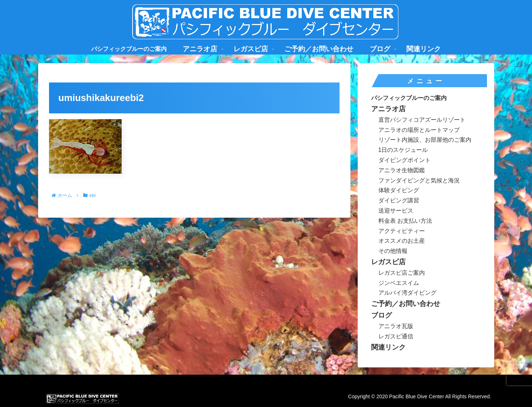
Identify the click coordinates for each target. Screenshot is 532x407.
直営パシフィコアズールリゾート (422, 120)
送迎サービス (396, 211)
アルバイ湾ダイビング (407, 293)
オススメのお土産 (402, 241)
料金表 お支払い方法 (405, 221)
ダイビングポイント (405, 160)
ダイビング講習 (399, 200)
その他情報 (393, 251)
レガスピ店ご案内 (402, 273)
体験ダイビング (399, 190)
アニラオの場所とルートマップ (419, 130)
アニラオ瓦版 (396, 326)
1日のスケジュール (403, 150)
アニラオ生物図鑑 (402, 170)
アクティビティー (402, 231)
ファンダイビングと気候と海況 (419, 180)
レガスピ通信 (396, 336)
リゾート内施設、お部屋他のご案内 (425, 140)
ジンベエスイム (399, 283)
